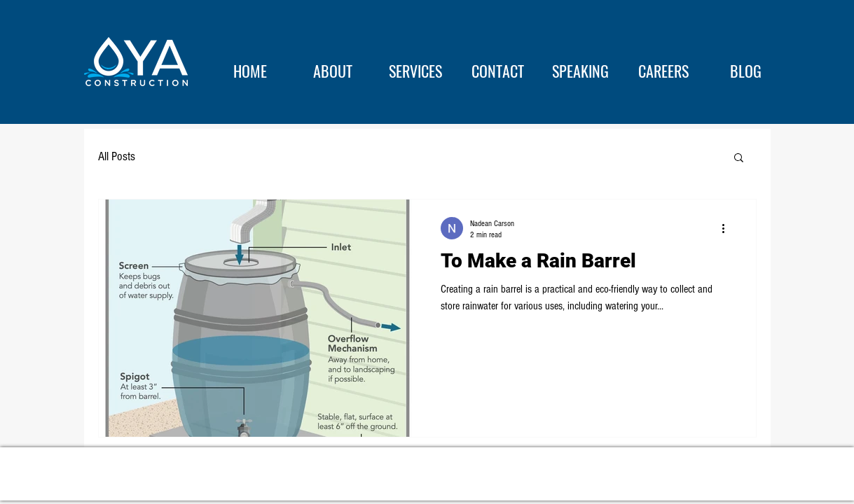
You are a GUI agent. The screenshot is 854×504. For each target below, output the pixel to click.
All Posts (117, 156)
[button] (739, 159)
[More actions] (729, 228)
